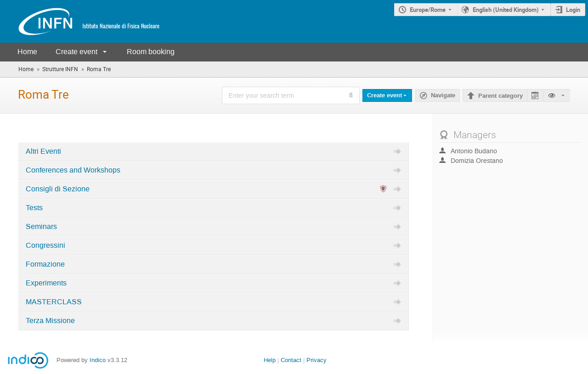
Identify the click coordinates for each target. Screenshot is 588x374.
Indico (98, 360)
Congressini (45, 246)
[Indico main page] (80, 21)
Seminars (41, 227)
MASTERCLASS (54, 302)
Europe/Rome (428, 10)
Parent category (500, 96)
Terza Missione (50, 321)
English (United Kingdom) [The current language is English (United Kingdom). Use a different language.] (506, 10)
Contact (291, 360)
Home (27, 52)
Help (270, 360)
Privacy (317, 360)
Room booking (151, 52)
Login (573, 10)
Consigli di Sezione (58, 189)
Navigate (443, 95)
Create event (76, 52)
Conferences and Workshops (73, 170)
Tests (34, 208)
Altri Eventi (43, 151)
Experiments (46, 283)
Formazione (45, 264)
